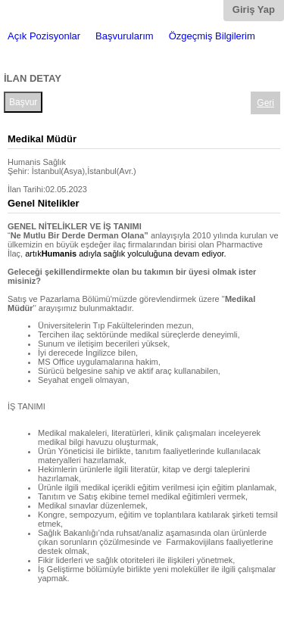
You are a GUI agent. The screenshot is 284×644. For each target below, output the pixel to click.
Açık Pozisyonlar (44, 36)
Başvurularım (125, 36)
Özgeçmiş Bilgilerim (212, 36)
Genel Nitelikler (44, 203)
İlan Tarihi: (27, 189)
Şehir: (19, 171)
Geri (265, 103)
